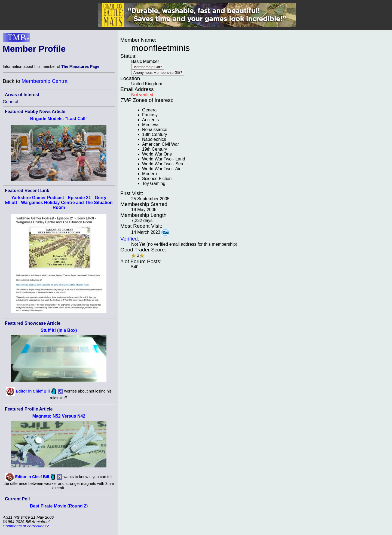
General (10, 102)
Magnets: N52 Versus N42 (59, 416)
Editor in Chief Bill (33, 391)
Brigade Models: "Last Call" (59, 119)
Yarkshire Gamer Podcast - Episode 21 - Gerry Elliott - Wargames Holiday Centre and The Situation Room (59, 203)
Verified (129, 239)
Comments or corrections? (26, 526)
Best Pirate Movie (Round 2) (59, 506)
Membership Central (45, 81)
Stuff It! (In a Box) (59, 330)
